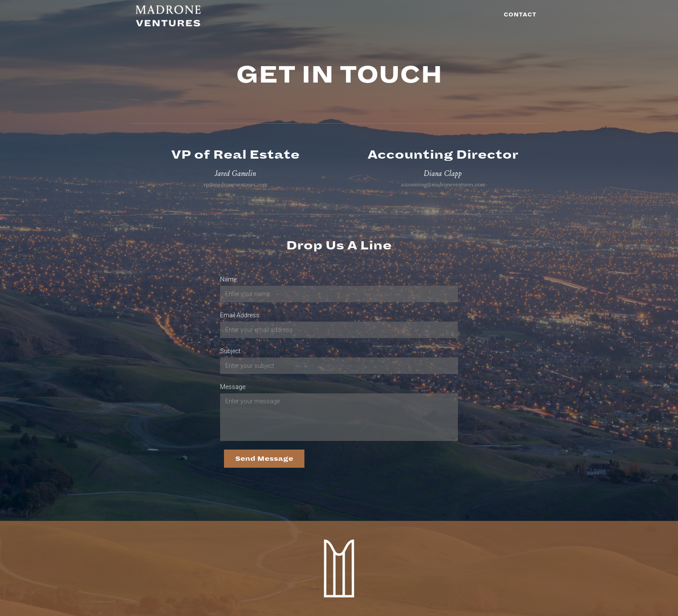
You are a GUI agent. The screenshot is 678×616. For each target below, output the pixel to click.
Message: (233, 387)
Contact (520, 15)
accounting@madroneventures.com (443, 184)
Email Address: (240, 315)
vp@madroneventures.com (235, 184)
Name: (229, 279)
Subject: (231, 351)
